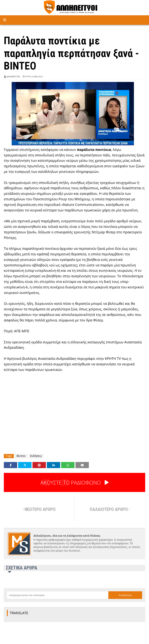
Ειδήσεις (36, 456)
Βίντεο (21, 456)
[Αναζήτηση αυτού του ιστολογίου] (58, 595)
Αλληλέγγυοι (13, 76)
